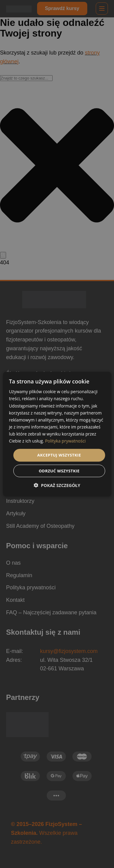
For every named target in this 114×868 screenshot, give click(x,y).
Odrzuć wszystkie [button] (59, 471)
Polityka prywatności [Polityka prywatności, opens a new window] (65, 441)
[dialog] (57, 434)
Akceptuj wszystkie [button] (59, 455)
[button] (57, 485)
